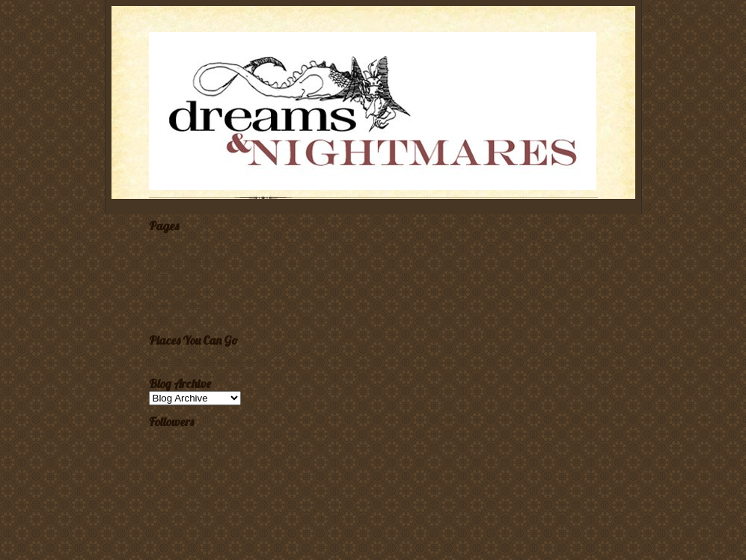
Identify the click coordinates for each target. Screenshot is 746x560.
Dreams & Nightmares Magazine (204, 361)
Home (159, 247)
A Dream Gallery (178, 270)
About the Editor (177, 305)
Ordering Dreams (178, 282)
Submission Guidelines (187, 259)
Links (158, 317)
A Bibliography (175, 294)
